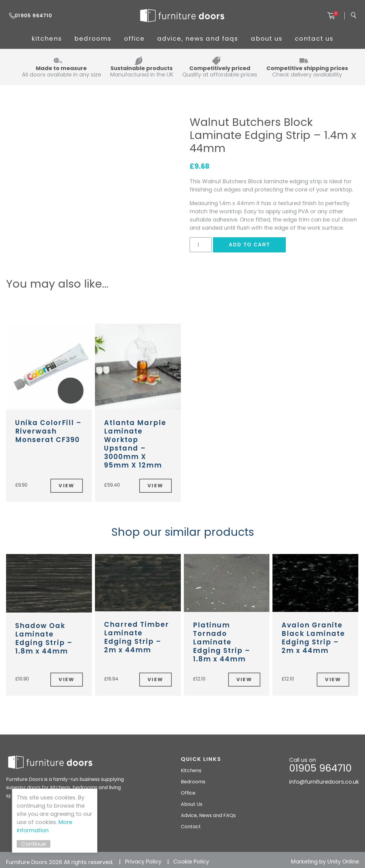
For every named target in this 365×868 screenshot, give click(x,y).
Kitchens (28, 39)
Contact (191, 823)
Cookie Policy (191, 858)
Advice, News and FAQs (202, 39)
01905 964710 (35, 16)
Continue (38, 844)
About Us (277, 39)
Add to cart (249, 245)
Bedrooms (82, 39)
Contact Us (333, 39)
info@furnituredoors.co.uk (324, 778)
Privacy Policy (143, 858)
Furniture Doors (182, 16)
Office (132, 39)
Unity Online (343, 858)
